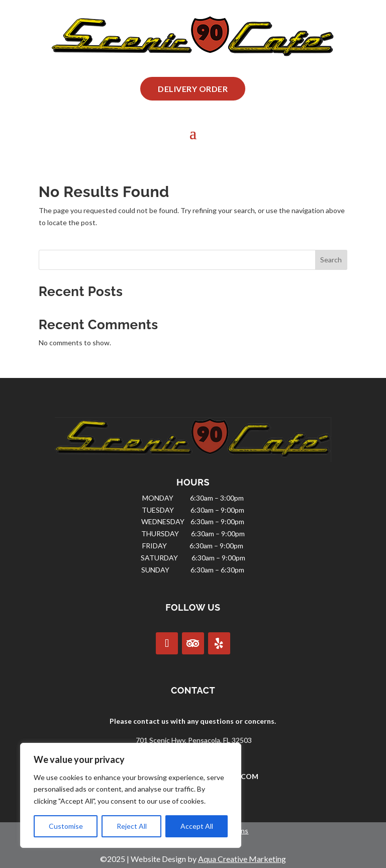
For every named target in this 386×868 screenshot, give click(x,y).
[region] (131, 795)
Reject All (132, 826)
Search (331, 260)
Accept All (197, 826)
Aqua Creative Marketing (242, 859)
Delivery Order (193, 89)
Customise (66, 826)
